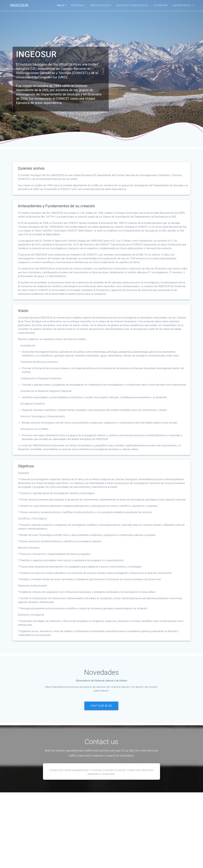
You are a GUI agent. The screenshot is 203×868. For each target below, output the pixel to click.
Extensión (160, 5)
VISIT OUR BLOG (101, 706)
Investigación (100, 5)
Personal (78, 5)
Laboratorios (182, 5)
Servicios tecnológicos (132, 5)
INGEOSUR (19, 5)
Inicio (61, 5)
